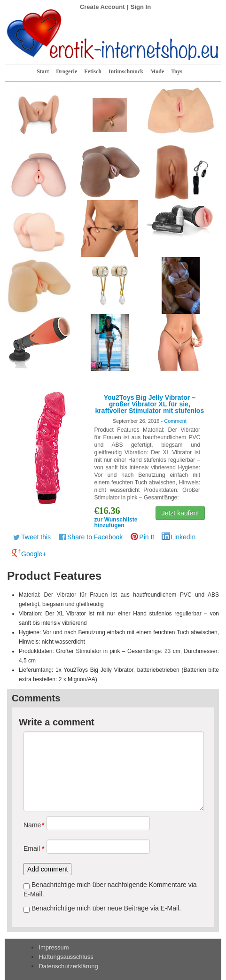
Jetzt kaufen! (180, 513)
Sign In (141, 7)
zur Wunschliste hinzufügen (116, 522)
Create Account (102, 7)
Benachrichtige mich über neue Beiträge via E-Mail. (106, 908)
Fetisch (93, 71)
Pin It (147, 537)
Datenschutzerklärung (68, 966)
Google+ (34, 554)
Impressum (54, 947)
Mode (157, 71)
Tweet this (36, 537)
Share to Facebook (95, 537)
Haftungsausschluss (66, 957)
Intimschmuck (126, 71)
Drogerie (66, 71)
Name (32, 825)
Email (32, 848)
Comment (175, 421)
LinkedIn (183, 537)
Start (43, 71)
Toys (177, 71)
